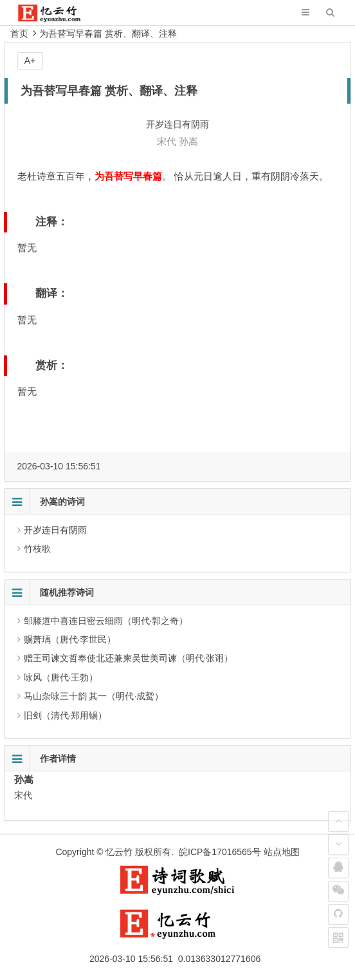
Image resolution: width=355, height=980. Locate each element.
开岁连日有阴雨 (55, 530)
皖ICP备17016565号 (220, 852)
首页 (19, 33)
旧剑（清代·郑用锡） (66, 715)
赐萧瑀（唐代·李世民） (70, 639)
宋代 (167, 141)
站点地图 (282, 852)
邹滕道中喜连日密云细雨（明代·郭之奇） (106, 621)
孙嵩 (188, 141)
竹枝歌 (37, 549)
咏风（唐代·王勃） (61, 677)
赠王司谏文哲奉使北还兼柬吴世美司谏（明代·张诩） (129, 658)
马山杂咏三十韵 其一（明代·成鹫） (94, 696)
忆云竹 (119, 852)
